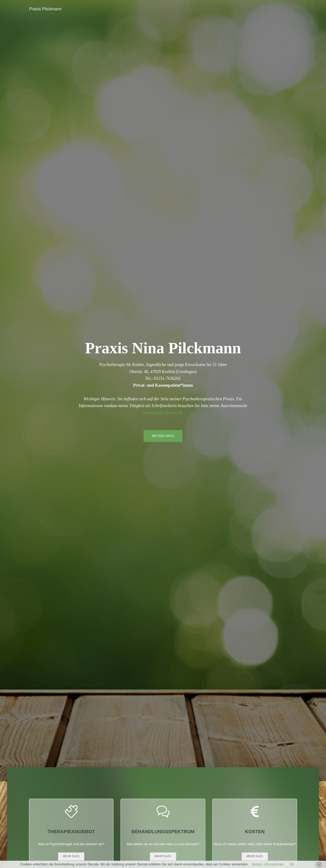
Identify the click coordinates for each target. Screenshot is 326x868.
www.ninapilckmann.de (163, 413)
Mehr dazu (71, 856)
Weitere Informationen (268, 864)
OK (292, 864)
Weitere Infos (163, 436)
